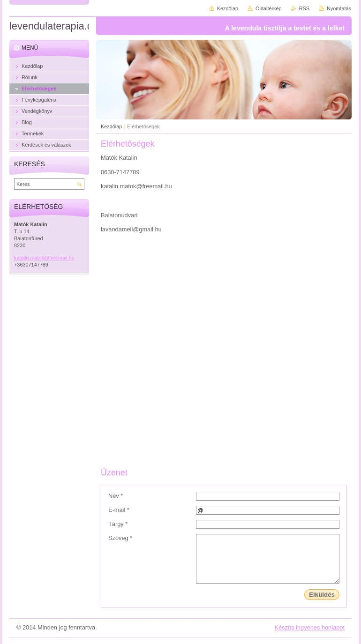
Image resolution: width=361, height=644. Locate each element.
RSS (304, 8)
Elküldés (322, 595)
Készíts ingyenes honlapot (310, 627)
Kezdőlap (111, 126)
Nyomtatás (339, 8)
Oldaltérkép (269, 8)
